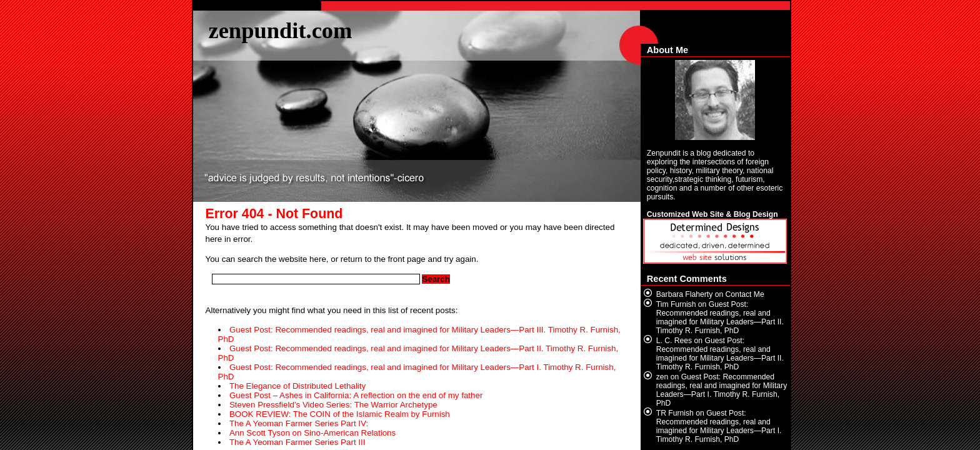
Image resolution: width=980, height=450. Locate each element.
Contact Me (745, 294)
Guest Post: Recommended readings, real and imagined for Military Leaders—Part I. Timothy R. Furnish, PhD (722, 390)
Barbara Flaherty (685, 294)
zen (662, 377)
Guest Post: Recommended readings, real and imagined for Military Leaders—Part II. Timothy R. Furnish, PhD (720, 317)
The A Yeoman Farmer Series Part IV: (299, 423)
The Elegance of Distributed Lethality (297, 386)
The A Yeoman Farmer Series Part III (297, 442)
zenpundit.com (281, 30)
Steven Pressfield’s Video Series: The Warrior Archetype (333, 405)
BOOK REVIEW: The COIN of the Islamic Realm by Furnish (340, 414)
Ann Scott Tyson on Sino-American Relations (312, 433)
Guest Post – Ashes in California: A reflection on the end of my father (356, 395)
